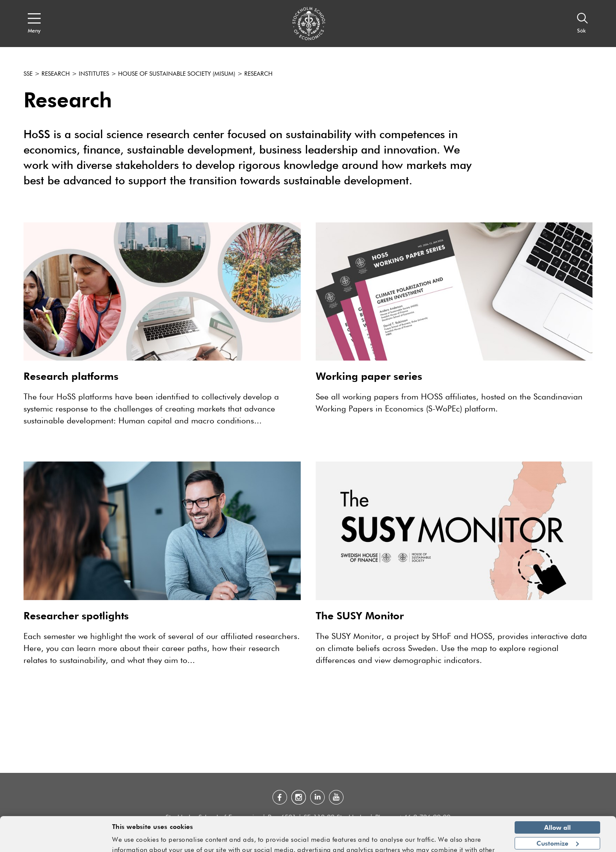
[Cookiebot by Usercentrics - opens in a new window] (55, 840)
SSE (28, 74)
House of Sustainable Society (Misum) (177, 74)
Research (56, 74)
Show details (477, 842)
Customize (558, 824)
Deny (557, 840)
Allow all (557, 809)
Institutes (94, 74)
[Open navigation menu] (34, 24)
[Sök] (583, 24)
